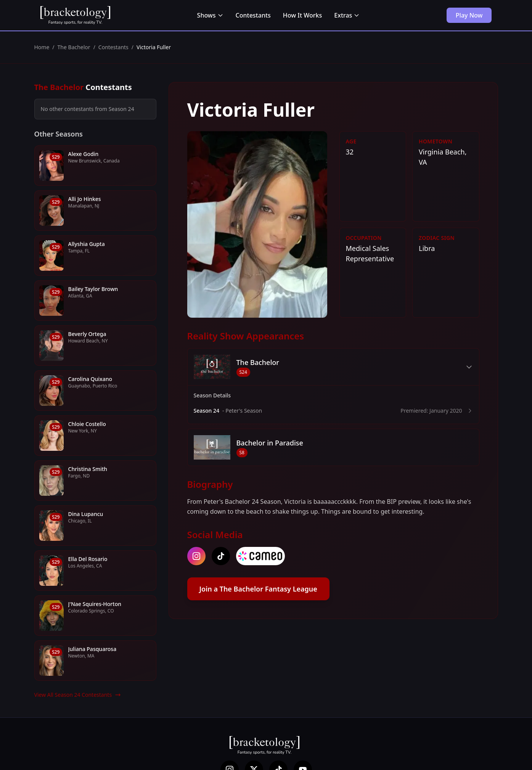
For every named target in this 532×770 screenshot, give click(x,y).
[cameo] (260, 556)
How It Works (302, 15)
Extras (347, 15)
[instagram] (196, 556)
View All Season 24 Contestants (78, 695)
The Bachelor (74, 47)
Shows (210, 15)
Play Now (469, 15)
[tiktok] (221, 556)
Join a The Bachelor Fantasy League (258, 589)
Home (42, 47)
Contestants (253, 15)
